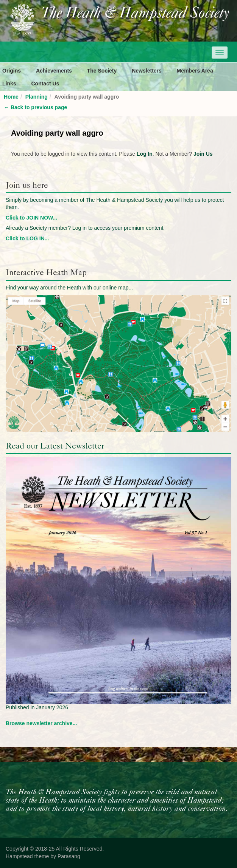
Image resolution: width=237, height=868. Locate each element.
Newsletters (147, 71)
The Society (102, 71)
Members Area (195, 71)
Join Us (203, 154)
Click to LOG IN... (27, 238)
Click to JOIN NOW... (31, 218)
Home (11, 97)
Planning (37, 97)
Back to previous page (35, 107)
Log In (145, 154)
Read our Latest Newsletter (55, 446)
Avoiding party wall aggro (57, 133)
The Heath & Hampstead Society (135, 14)
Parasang (69, 856)
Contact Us (45, 84)
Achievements (54, 71)
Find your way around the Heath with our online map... (69, 288)
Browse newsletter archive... (41, 723)
